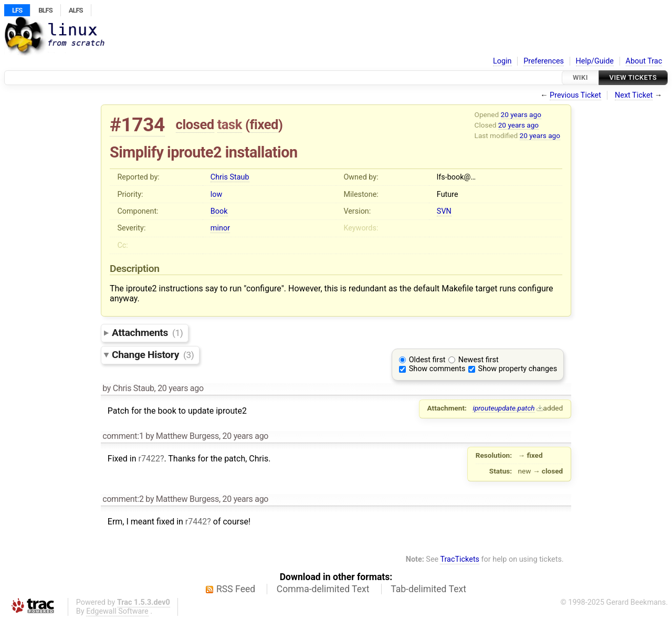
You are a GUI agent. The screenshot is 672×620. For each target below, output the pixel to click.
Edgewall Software (117, 611)
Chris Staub (230, 177)
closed (195, 124)
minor (220, 228)
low (217, 195)
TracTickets (460, 559)
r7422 (149, 459)
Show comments (437, 369)
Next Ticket (634, 95)
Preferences (544, 61)
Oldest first (427, 360)
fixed (264, 124)
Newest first (479, 360)
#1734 (137, 125)
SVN (444, 211)
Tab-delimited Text (428, 589)
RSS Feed (236, 589)
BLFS (45, 10)
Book (219, 211)
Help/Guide (595, 61)
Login (502, 61)
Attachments (147, 333)
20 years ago (521, 114)
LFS (17, 10)
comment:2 (123, 499)
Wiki (580, 77)
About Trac (644, 61)
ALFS (76, 10)
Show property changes (518, 369)
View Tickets (633, 77)
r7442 (196, 522)
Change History (153, 355)
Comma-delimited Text (323, 589)
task (230, 124)
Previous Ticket (575, 95)
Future (448, 195)
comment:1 (123, 436)
